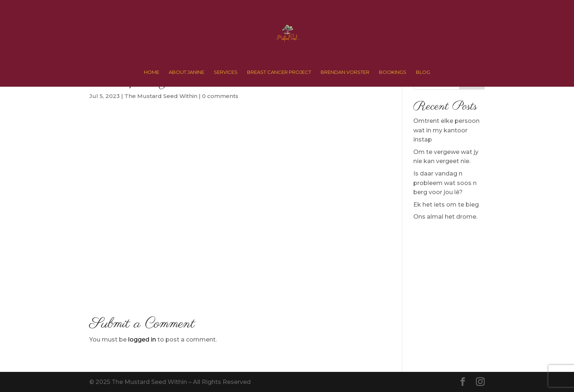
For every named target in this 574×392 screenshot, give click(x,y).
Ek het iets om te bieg (446, 205)
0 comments (220, 96)
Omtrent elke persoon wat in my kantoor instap (446, 130)
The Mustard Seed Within (161, 96)
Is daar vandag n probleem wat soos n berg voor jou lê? (445, 183)
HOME (152, 72)
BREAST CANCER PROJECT (279, 72)
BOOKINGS (393, 72)
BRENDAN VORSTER (345, 72)
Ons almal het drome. (445, 217)
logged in (142, 340)
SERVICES (226, 72)
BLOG (423, 72)
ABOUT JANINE (187, 72)
